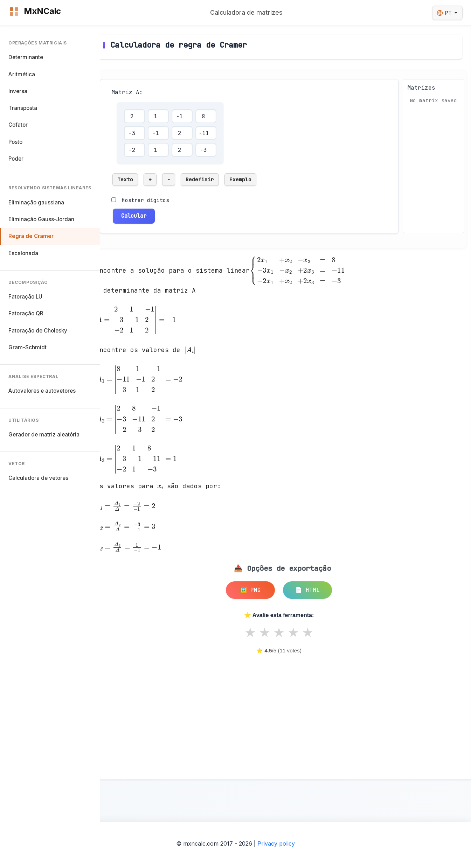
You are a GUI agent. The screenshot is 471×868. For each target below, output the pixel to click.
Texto (125, 179)
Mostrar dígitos (146, 200)
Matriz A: (127, 92)
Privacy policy (276, 843)
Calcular (134, 216)
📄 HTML (307, 590)
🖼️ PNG (250, 590)
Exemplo (240, 179)
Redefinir (200, 179)
